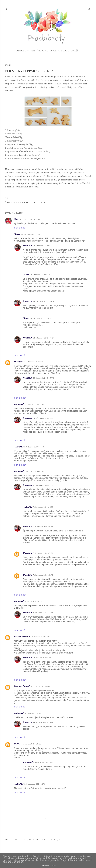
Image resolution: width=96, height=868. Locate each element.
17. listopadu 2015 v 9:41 (43, 553)
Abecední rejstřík (29, 51)
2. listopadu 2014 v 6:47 (34, 471)
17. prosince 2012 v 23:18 (30, 219)
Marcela (27, 246)
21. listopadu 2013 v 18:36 (44, 301)
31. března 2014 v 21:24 (43, 418)
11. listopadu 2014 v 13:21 (43, 613)
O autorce (49, 51)
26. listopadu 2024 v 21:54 (35, 784)
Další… (75, 51)
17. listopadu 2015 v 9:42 (43, 575)
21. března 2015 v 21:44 (43, 658)
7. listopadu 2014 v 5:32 (43, 507)
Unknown (18, 362)
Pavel (17, 744)
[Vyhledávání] (89, 8)
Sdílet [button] (7, 198)
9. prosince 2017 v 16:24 (43, 762)
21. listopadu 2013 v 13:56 (44, 246)
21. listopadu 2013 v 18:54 (44, 338)
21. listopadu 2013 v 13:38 (32, 234)
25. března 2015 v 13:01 (41, 686)
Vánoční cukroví (38, 202)
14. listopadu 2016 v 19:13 (35, 713)
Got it (54, 865)
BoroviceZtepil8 (22, 636)
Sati (16, 219)
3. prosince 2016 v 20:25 (31, 744)
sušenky (27, 202)
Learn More (45, 865)
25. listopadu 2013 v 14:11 (43, 378)
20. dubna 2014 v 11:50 (34, 447)
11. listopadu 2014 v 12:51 (35, 601)
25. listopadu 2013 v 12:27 (35, 362)
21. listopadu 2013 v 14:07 (41, 275)
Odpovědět (20, 228)
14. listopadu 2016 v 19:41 (44, 722)
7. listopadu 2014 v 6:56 (43, 526)
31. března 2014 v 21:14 (34, 404)
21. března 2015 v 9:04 (40, 637)
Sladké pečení (17, 202)
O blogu (64, 51)
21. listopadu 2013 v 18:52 (41, 318)
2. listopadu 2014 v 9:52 (43, 485)
